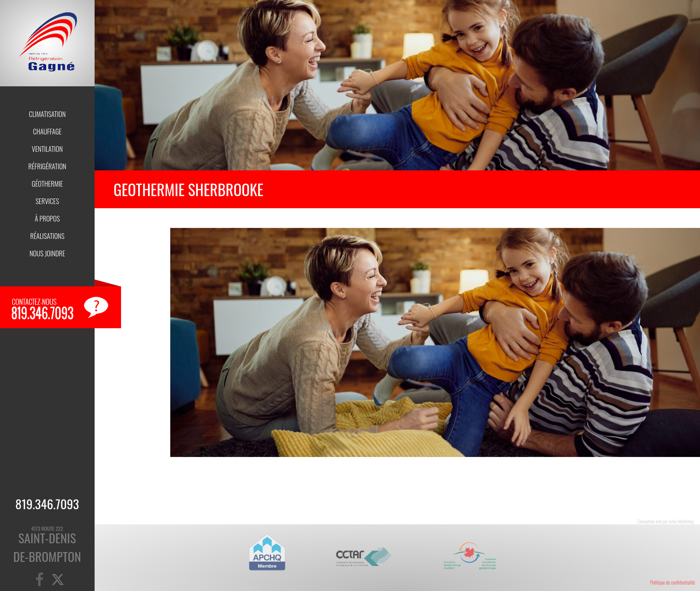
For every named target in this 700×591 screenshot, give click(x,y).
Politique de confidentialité (673, 582)
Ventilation (47, 149)
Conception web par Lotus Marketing (666, 521)
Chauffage (47, 131)
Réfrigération (47, 166)
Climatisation (47, 114)
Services (47, 201)
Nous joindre (47, 253)
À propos (47, 218)
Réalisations (47, 236)
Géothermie (47, 184)
